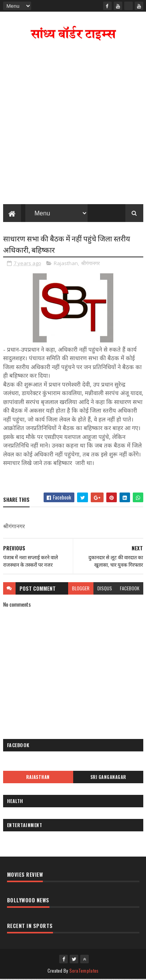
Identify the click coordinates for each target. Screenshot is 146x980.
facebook (130, 589)
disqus (105, 589)
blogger (81, 589)
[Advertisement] (73, 125)
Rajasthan (66, 264)
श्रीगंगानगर (90, 264)
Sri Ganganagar (108, 778)
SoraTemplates (84, 971)
